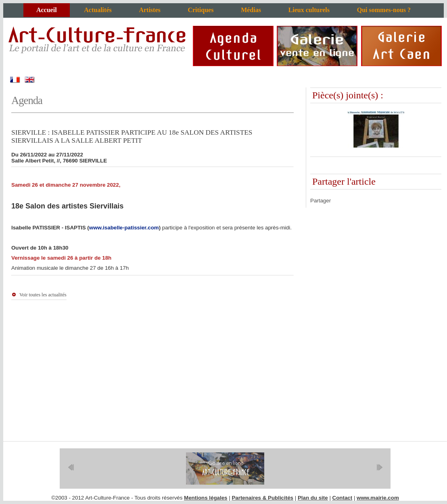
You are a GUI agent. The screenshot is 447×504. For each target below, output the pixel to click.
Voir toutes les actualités (43, 295)
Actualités (98, 10)
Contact (343, 498)
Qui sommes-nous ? (384, 10)
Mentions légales (206, 498)
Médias (251, 10)
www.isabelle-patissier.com (124, 228)
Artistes (149, 10)
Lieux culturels (309, 10)
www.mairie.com (378, 498)
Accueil (47, 10)
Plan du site (313, 498)
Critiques (201, 10)
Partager (321, 201)
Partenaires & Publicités (262, 498)
